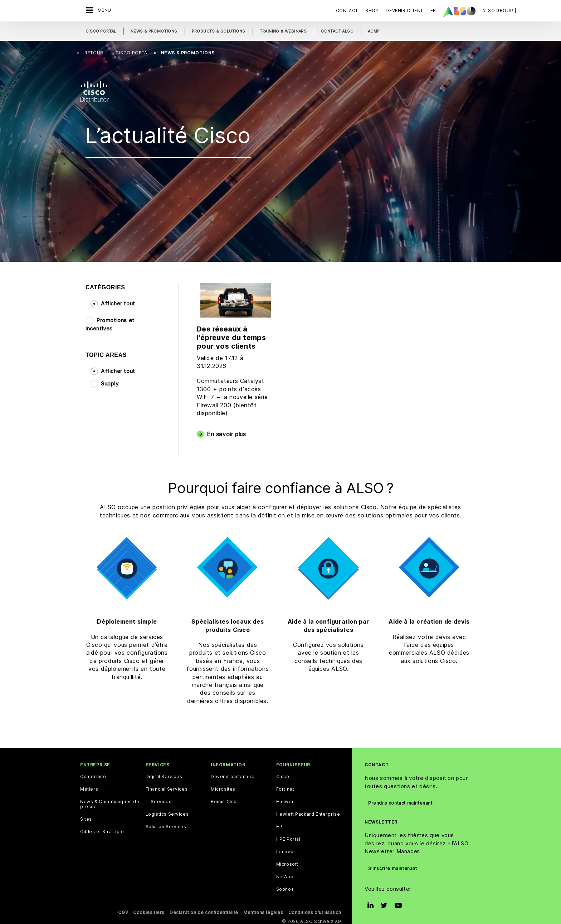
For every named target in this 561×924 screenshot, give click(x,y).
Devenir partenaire (233, 774)
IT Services (159, 799)
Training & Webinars (283, 31)
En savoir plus (226, 432)
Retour (94, 50)
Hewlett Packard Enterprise (308, 812)
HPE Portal (288, 837)
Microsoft (287, 862)
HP (279, 824)
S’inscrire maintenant (393, 866)
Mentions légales (263, 910)
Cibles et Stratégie (102, 829)
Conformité (93, 774)
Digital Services (164, 774)
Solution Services (166, 824)
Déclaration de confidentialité (204, 910)
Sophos (285, 887)
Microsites (223, 787)
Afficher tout (118, 301)
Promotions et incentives (110, 322)
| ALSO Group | (498, 11)
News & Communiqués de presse (110, 802)
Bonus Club (224, 799)
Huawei (285, 799)
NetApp (285, 874)
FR (433, 11)
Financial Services (167, 787)
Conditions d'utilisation (315, 910)
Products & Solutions (219, 31)
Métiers (89, 787)
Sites (86, 817)
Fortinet (285, 787)
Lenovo (285, 849)
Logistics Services (167, 812)
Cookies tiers (149, 910)
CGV (123, 910)
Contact (347, 11)
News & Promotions (154, 31)
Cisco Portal (101, 31)
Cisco (283, 774)
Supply (110, 381)
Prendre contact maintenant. (401, 800)
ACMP (374, 31)
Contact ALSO (337, 31)
